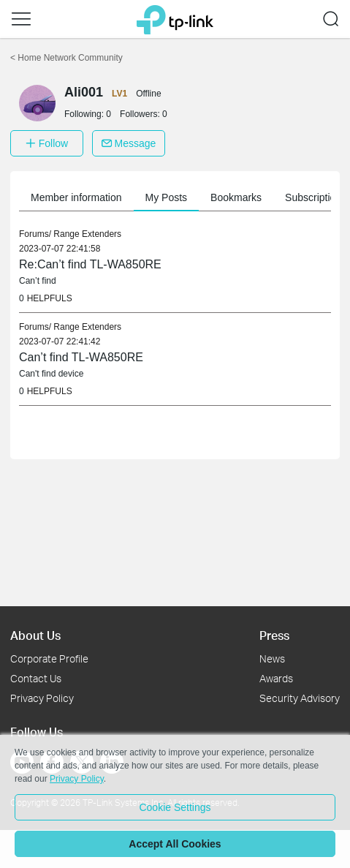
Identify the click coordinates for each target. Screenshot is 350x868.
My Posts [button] (167, 197)
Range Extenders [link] (87, 234)
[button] (21, 19)
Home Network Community (66, 58)
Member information (76, 197)
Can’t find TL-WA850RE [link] (81, 357)
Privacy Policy (42, 698)
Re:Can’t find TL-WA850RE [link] (90, 264)
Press (274, 635)
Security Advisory (300, 698)
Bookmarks (236, 197)
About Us (35, 635)
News (272, 658)
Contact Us (36, 678)
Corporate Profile (49, 658)
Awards (276, 678)
